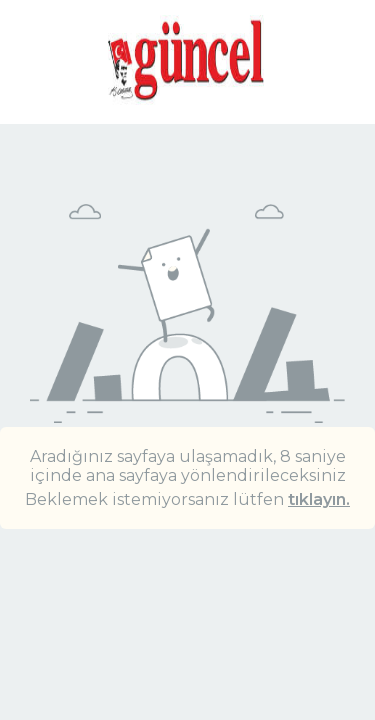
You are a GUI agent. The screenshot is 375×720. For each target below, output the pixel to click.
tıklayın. (319, 499)
